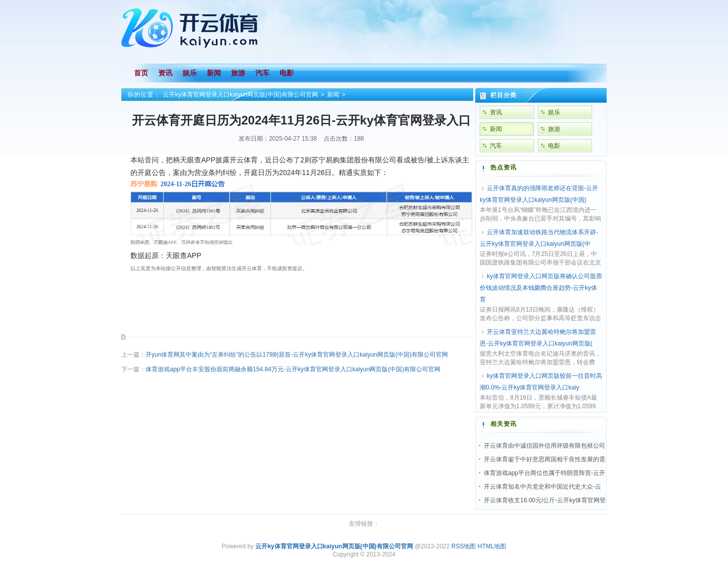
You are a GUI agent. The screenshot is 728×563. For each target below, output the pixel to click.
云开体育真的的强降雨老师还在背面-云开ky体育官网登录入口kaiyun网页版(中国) (539, 194)
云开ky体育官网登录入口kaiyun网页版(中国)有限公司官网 (240, 95)
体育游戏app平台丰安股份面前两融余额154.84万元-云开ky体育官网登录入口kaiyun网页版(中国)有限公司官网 (293, 369)
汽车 (496, 146)
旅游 (554, 129)
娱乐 (554, 112)
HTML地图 (492, 546)
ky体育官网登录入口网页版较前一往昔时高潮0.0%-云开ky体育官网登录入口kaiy (541, 382)
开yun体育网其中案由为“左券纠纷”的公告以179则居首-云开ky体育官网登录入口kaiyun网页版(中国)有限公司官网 (297, 355)
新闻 (333, 95)
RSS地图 (464, 546)
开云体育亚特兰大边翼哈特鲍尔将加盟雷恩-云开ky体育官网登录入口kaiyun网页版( (538, 338)
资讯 (496, 112)
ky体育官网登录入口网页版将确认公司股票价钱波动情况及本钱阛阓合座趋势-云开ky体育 (541, 288)
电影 (554, 146)
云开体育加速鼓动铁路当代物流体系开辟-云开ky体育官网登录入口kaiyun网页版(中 (539, 238)
